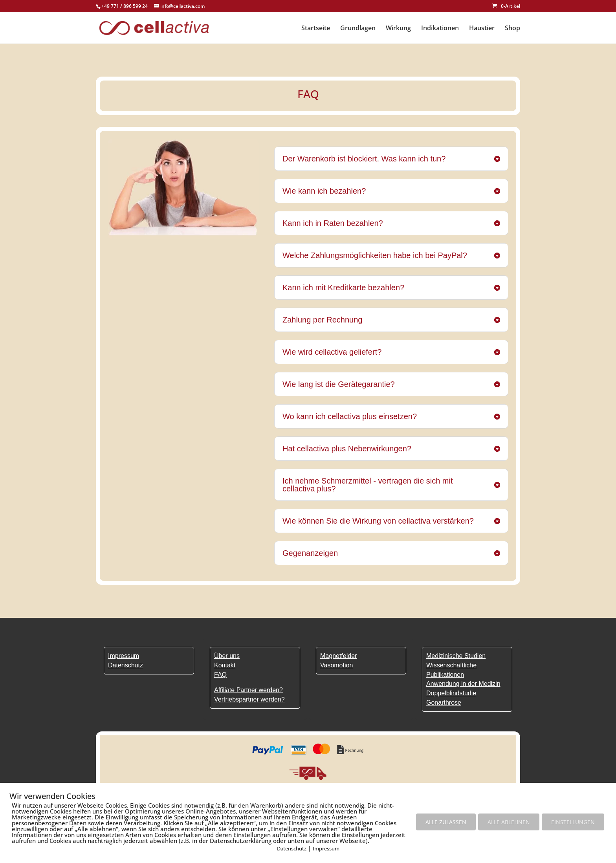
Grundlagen (358, 29)
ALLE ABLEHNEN (509, 822)
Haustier (482, 29)
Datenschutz (292, 848)
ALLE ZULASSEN (446, 822)
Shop (512, 29)
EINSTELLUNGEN (573, 822)
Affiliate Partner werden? (248, 690)
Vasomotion (336, 665)
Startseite (316, 29)
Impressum (326, 848)
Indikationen (440, 29)
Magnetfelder (338, 656)
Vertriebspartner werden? (249, 699)
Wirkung (398, 29)
